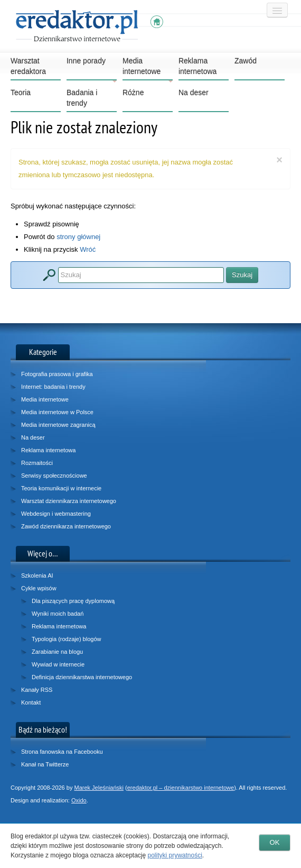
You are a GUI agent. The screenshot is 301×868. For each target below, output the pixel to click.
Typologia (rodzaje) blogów (66, 639)
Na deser (194, 93)
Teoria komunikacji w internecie (61, 488)
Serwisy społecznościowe (54, 476)
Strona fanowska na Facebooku (62, 752)
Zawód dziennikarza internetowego (66, 526)
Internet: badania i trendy (53, 387)
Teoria (21, 93)
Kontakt (31, 702)
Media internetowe (148, 68)
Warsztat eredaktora (28, 66)
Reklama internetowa (197, 66)
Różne (133, 93)
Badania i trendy (82, 98)
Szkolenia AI (37, 575)
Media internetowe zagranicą (58, 425)
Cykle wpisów (39, 588)
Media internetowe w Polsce (57, 412)
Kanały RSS (37, 690)
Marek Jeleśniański (99, 788)
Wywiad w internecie (58, 664)
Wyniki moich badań (58, 614)
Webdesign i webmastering (56, 514)
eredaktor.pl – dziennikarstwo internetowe (181, 788)
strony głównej (78, 237)
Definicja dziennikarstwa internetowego (82, 677)
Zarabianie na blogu (57, 652)
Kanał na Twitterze (45, 764)
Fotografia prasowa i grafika (57, 374)
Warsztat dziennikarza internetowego (69, 501)
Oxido (79, 800)
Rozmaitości (37, 463)
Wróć (88, 249)
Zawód (246, 61)
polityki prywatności (175, 855)
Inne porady (92, 68)
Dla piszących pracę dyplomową (73, 601)
